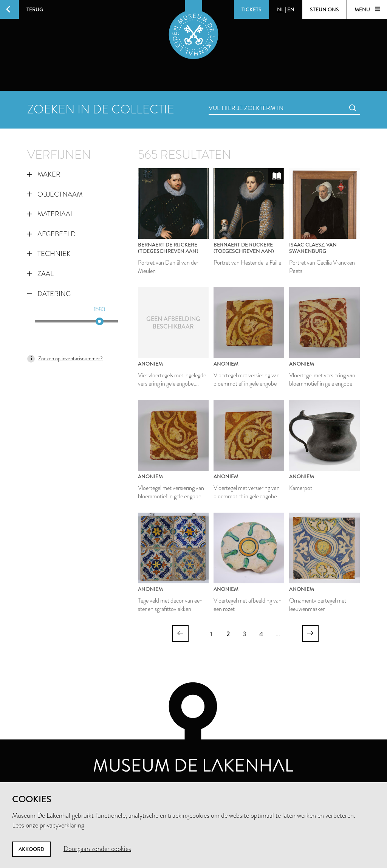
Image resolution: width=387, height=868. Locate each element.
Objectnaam (55, 194)
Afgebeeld (51, 234)
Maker (44, 174)
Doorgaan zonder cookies (97, 849)
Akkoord (31, 849)
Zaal (40, 274)
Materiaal (50, 214)
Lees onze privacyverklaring (48, 825)
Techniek (49, 254)
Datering (49, 294)
